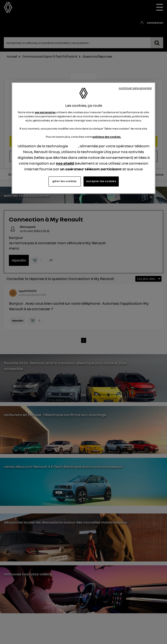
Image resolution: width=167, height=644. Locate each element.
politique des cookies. (107, 137)
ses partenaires (45, 112)
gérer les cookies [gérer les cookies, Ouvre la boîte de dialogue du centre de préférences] (65, 181)
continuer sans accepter (135, 88)
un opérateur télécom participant (91, 169)
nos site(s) (65, 163)
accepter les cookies (101, 181)
